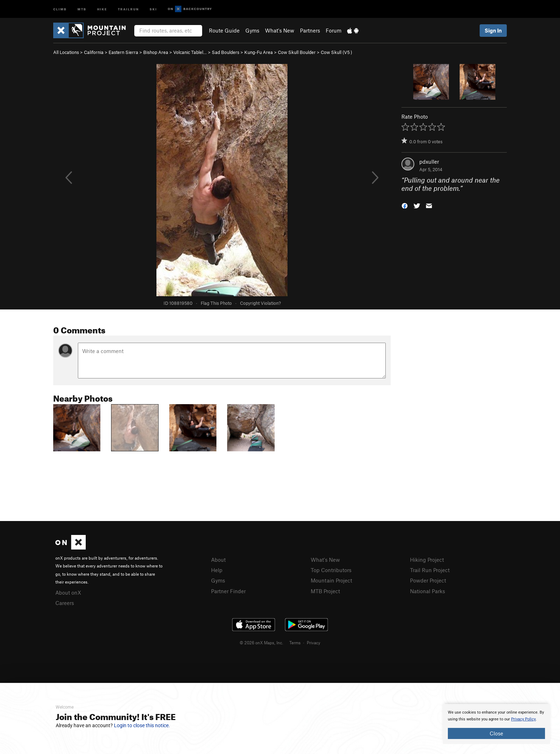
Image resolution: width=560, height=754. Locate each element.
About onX (68, 592)
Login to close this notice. (142, 725)
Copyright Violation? (260, 303)
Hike (102, 9)
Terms (295, 643)
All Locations (66, 52)
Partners (310, 30)
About (218, 560)
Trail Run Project (430, 570)
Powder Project (428, 580)
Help (217, 570)
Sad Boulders (226, 52)
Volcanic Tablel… (190, 52)
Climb (60, 9)
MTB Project (325, 591)
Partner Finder (228, 591)
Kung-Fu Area (259, 52)
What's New (280, 30)
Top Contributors (331, 570)
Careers (65, 603)
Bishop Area (156, 52)
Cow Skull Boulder (297, 52)
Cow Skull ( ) (336, 52)
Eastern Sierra (123, 52)
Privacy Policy (523, 719)
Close (496, 733)
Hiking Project (427, 560)
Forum (334, 30)
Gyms (252, 30)
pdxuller (429, 162)
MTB (82, 9)
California (94, 52)
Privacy (314, 643)
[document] (496, 724)
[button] (405, 205)
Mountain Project (331, 580)
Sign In (493, 30)
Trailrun (128, 9)
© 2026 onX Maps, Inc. (261, 643)
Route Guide (224, 30)
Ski (153, 9)
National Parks (427, 591)
